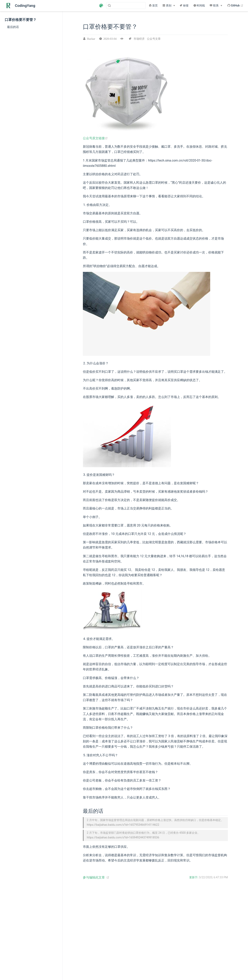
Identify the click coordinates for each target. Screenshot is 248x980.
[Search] (126, 5)
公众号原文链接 (95, 138)
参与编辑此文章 (94, 877)
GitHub (235, 6)
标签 (184, 6)
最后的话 (13, 27)
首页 (153, 6)
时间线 (199, 6)
